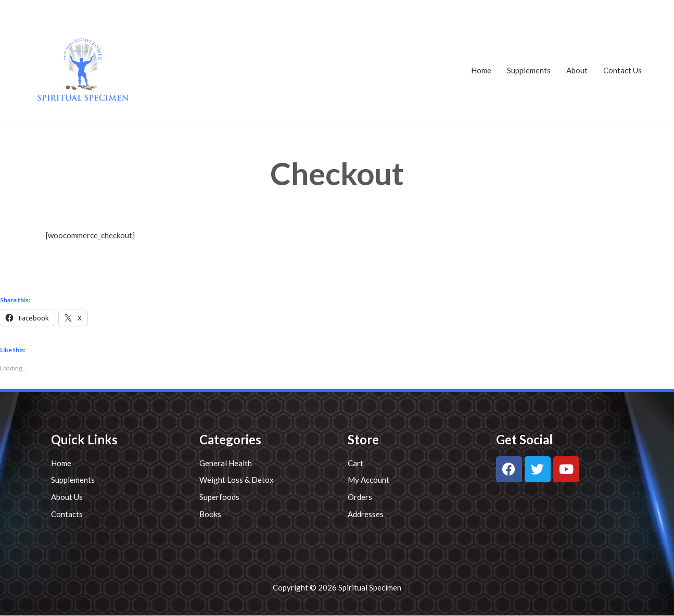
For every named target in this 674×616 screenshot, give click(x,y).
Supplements (529, 70)
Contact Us (622, 70)
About (577, 70)
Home (481, 70)
